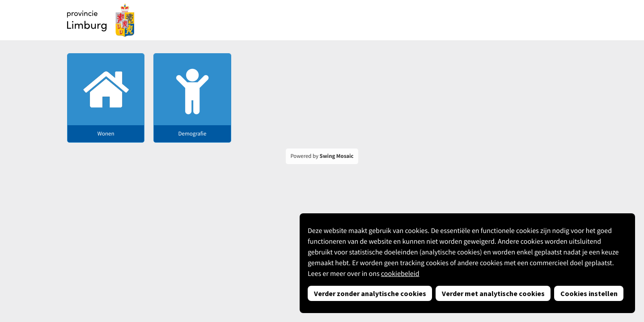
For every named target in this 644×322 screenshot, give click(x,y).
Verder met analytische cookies (493, 293)
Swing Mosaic (337, 156)
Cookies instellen (589, 293)
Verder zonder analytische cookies (370, 293)
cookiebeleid (400, 274)
